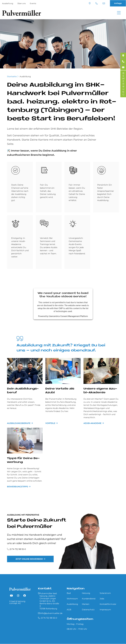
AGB (69, 610)
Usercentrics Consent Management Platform (68, 316)
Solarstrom (105, 593)
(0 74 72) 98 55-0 (97, 3)
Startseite (12, 76)
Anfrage (118, 3)
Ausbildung (25, 76)
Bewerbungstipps (18, 487)
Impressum (105, 610)
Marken (86, 604)
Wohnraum (72, 599)
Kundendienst (89, 599)
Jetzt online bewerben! (29, 559)
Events (33, 3)
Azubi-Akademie (92, 423)
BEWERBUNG (123, 84)
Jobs (102, 599)
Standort (90, 3)
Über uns (21, 3)
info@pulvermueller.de (104, 3)
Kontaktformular (108, 604)
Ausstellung (8, 3)
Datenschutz (88, 610)
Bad (69, 593)
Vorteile (50, 423)
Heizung (86, 593)
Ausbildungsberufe (19, 423)
